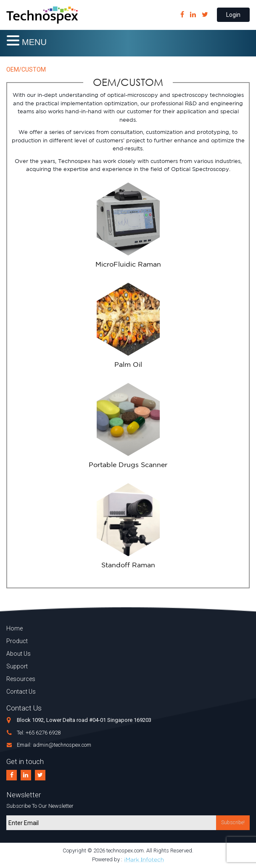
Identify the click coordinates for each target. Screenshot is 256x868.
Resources (21, 679)
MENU (34, 42)
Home (15, 628)
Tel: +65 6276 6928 (39, 733)
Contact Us (21, 692)
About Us (18, 654)
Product (17, 641)
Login (233, 15)
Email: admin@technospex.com (54, 745)
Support (17, 666)
